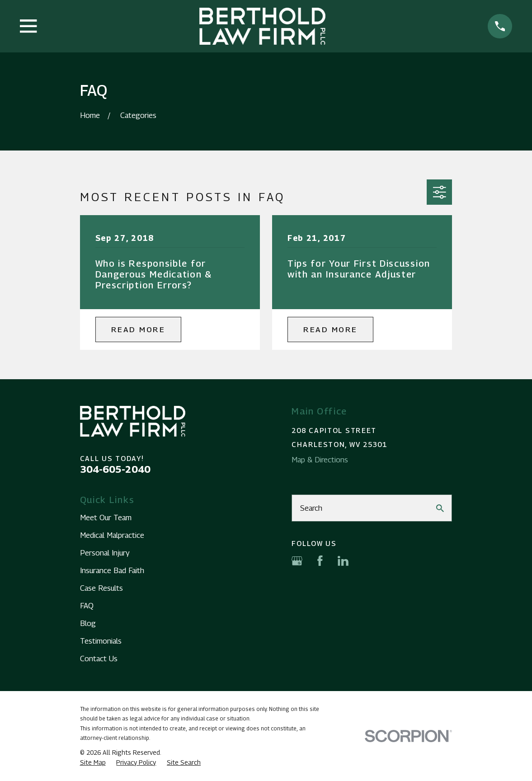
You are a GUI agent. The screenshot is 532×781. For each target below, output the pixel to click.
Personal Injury (105, 553)
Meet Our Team (106, 518)
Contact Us (99, 659)
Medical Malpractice (112, 535)
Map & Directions (320, 460)
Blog (88, 623)
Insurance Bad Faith (112, 570)
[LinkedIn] (343, 561)
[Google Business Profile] (297, 561)
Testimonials (101, 641)
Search (311, 508)
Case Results (101, 588)
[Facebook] (320, 561)
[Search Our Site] (440, 508)
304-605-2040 (115, 469)
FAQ (87, 606)
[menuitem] (93, 762)
